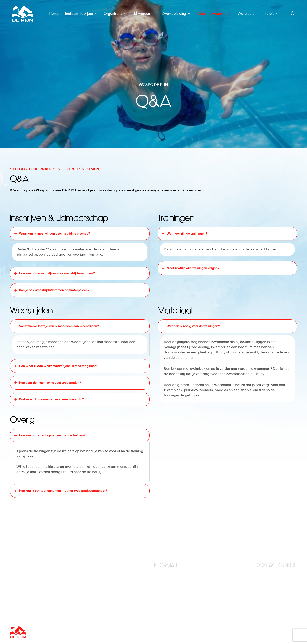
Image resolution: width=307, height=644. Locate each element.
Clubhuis (159, 581)
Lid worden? (144, 14)
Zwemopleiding (176, 14)
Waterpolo (248, 14)
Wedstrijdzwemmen (214, 14)
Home (54, 14)
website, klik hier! (263, 249)
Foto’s (272, 14)
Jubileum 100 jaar (81, 14)
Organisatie (115, 14)
